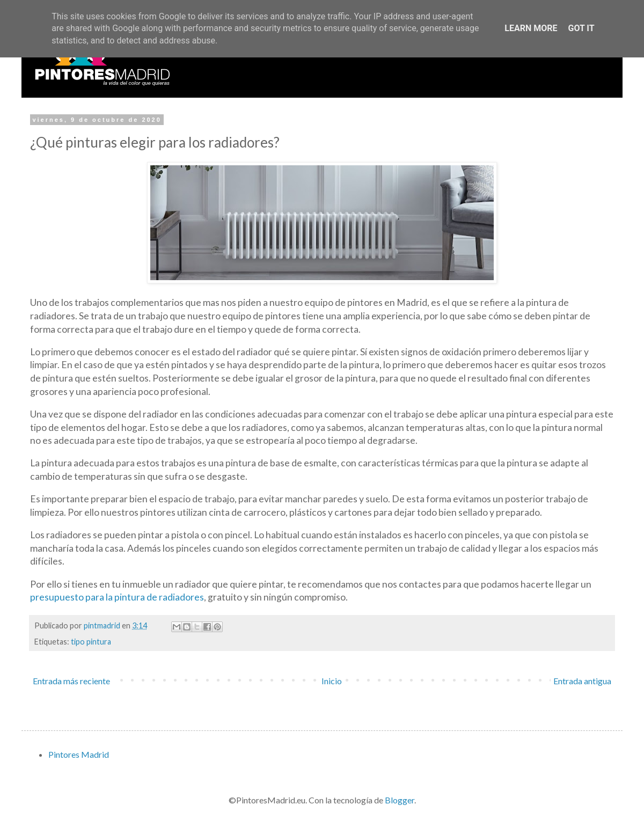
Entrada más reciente (71, 681)
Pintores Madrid (79, 754)
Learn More (531, 28)
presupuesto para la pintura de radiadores (117, 597)
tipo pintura (91, 642)
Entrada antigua (582, 681)
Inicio (332, 681)
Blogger (400, 800)
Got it (581, 28)
